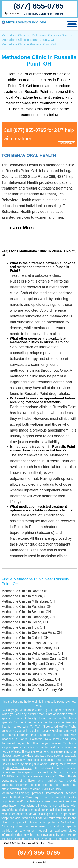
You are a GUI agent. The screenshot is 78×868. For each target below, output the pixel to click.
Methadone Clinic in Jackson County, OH (32, 685)
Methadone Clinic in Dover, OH (25, 591)
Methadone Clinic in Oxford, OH (25, 638)
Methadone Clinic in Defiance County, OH (32, 653)
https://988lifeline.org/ (20, 768)
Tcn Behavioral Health (29, 155)
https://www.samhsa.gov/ (39, 776)
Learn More (21, 228)
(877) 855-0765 (39, 6)
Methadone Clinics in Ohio (50, 35)
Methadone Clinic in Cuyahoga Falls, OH (32, 633)
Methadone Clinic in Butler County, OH (30, 674)
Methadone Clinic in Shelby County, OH (31, 679)
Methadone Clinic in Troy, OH (23, 627)
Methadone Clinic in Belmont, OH (26, 612)
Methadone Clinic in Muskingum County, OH (34, 659)
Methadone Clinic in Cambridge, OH (28, 617)
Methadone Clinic (14, 35)
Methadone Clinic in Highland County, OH (32, 664)
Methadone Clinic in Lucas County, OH (30, 643)
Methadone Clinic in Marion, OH (25, 596)
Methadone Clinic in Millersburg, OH (28, 601)
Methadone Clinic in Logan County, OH (29, 40)
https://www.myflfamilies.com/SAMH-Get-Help (31, 789)
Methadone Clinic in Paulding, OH (27, 607)
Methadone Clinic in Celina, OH (25, 622)
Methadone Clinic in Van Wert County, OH (33, 690)
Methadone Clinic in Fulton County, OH (30, 648)
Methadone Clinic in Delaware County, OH (33, 669)
